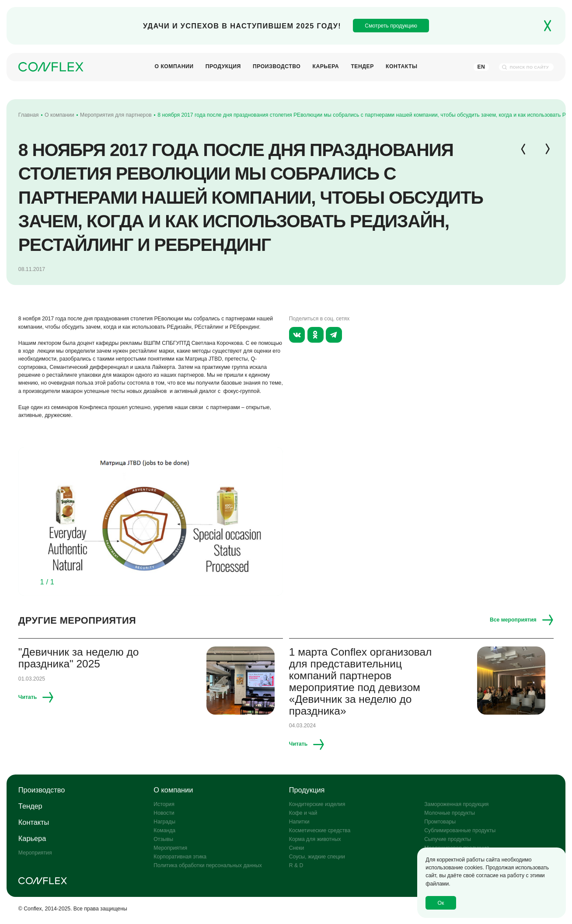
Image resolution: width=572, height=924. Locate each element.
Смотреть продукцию (391, 26)
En (481, 67)
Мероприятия (35, 853)
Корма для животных (315, 839)
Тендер (362, 67)
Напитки (299, 822)
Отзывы (163, 839)
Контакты (402, 67)
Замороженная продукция (456, 804)
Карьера (326, 67)
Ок (441, 903)
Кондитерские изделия (317, 804)
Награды (164, 822)
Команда (164, 830)
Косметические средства (320, 830)
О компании (174, 67)
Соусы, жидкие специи (317, 857)
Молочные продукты (450, 813)
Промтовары (440, 822)
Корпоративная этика (180, 857)
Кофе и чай (303, 813)
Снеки (297, 848)
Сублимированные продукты (460, 830)
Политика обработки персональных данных (208, 865)
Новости (164, 813)
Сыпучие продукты (448, 839)
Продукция (223, 67)
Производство (277, 67)
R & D (296, 865)
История (164, 804)
